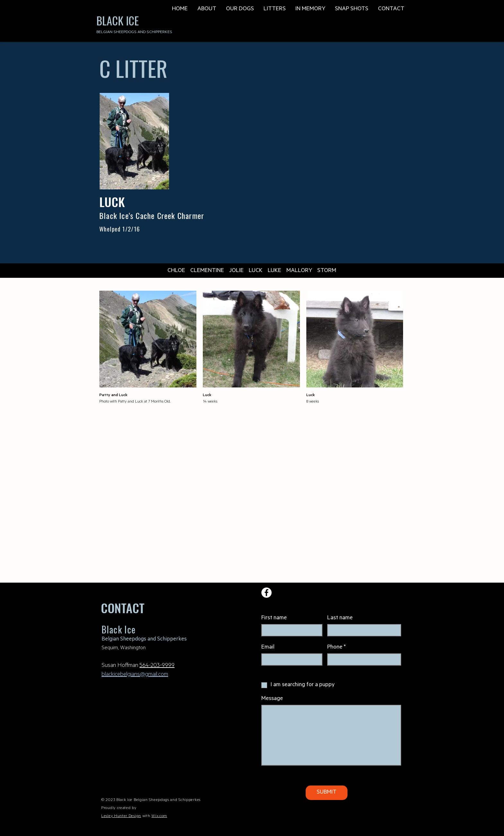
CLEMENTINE (207, 271)
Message (272, 699)
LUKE (274, 271)
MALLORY (299, 271)
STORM (327, 271)
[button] (207, 9)
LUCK (256, 271)
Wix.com (159, 816)
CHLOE (176, 271)
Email (268, 648)
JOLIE (236, 271)
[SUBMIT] (327, 793)
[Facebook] (266, 593)
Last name (340, 618)
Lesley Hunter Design (121, 816)
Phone (335, 648)
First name (274, 618)
